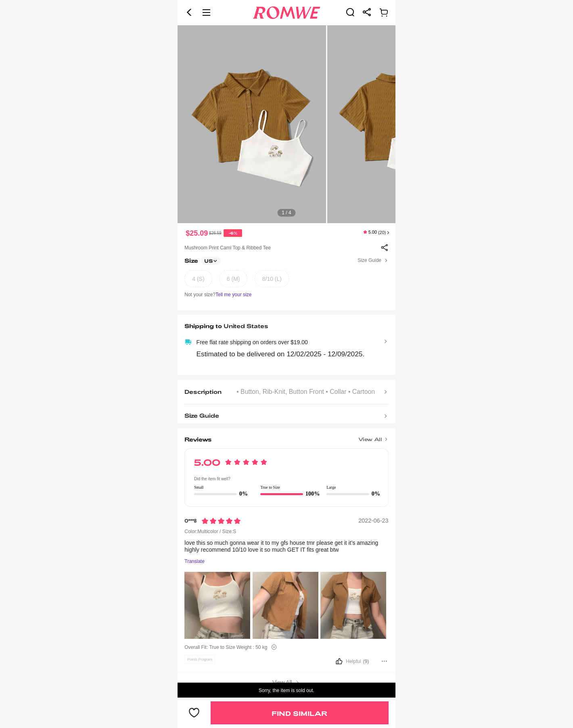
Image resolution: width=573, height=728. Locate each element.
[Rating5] (221, 521)
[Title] (286, 437)
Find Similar (299, 713)
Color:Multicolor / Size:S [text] (210, 531)
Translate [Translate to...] (194, 562)
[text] (286, 124)
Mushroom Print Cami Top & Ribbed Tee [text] (228, 248)
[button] (189, 13)
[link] (350, 12)
